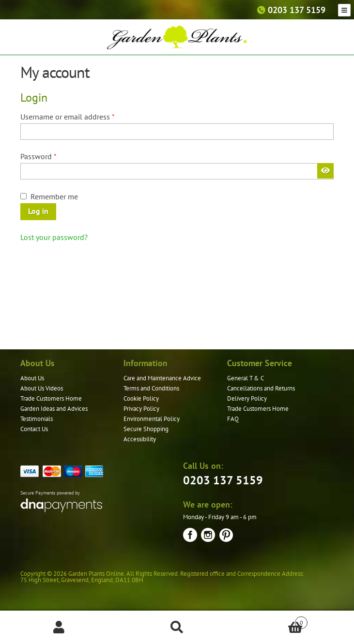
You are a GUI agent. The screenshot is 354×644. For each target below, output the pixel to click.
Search (177, 628)
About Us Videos (42, 388)
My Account (59, 628)
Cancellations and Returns (261, 388)
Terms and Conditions (151, 388)
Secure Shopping (146, 429)
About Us (32, 378)
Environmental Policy (152, 419)
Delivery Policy (247, 398)
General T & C (246, 378)
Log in (38, 211)
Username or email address (82, 116)
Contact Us (34, 429)
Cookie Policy (141, 398)
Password (53, 156)
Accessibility (140, 439)
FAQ (233, 419)
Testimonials (37, 419)
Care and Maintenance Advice (162, 378)
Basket (272, 621)
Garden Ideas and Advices (54, 409)
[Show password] (325, 171)
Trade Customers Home (51, 398)
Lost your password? (54, 237)
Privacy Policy (141, 409)
